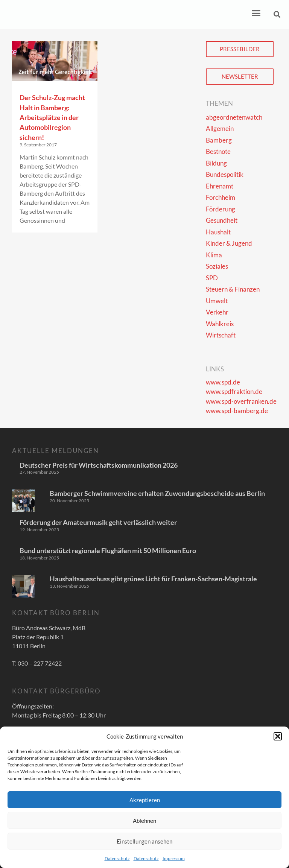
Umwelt (217, 301)
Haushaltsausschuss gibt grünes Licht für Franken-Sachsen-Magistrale (153, 579)
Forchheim (221, 197)
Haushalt (218, 232)
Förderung (221, 209)
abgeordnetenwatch (234, 117)
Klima (214, 255)
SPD (212, 278)
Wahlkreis (220, 324)
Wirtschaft (221, 335)
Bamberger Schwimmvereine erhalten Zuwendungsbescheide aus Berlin (157, 493)
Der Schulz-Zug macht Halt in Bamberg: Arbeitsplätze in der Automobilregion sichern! (52, 117)
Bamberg (219, 140)
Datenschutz (117, 858)
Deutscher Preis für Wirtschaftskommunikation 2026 (99, 465)
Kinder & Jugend (229, 243)
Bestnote (218, 151)
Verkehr (217, 312)
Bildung (216, 163)
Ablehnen (144, 821)
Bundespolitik (225, 174)
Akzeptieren (145, 800)
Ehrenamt (220, 186)
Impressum (174, 858)
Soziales (217, 266)
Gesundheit (222, 220)
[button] (278, 736)
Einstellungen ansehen (144, 841)
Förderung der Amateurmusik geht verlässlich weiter (98, 522)
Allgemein (220, 128)
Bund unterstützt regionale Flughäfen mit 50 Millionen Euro (108, 550)
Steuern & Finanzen (233, 289)
